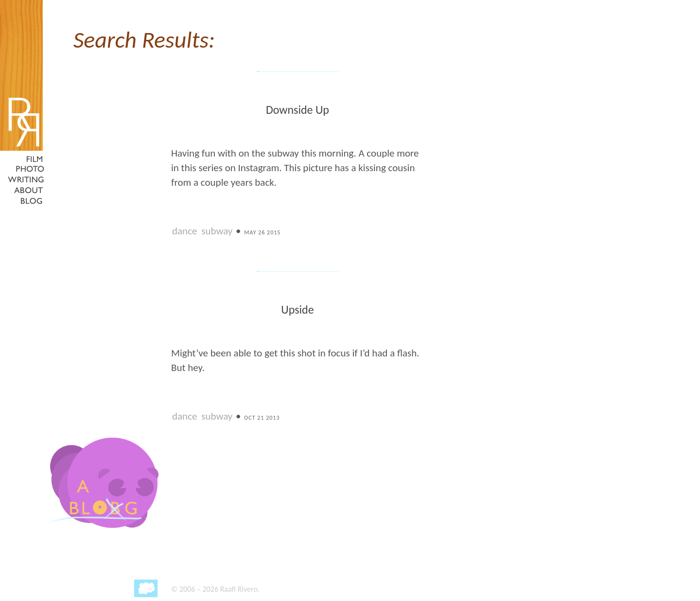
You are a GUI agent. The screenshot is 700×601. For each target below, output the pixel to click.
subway (217, 231)
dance (184, 231)
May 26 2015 (262, 232)
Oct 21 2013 (262, 418)
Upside (297, 309)
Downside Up (297, 110)
